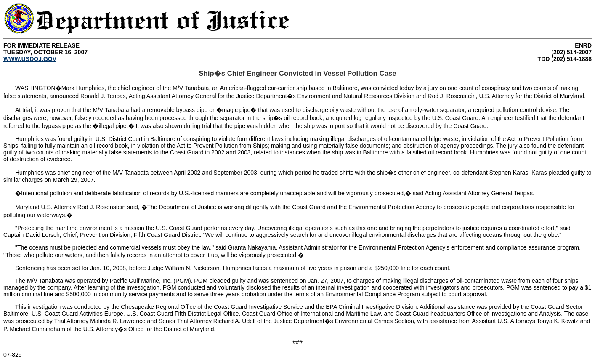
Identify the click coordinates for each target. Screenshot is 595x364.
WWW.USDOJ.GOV (30, 59)
